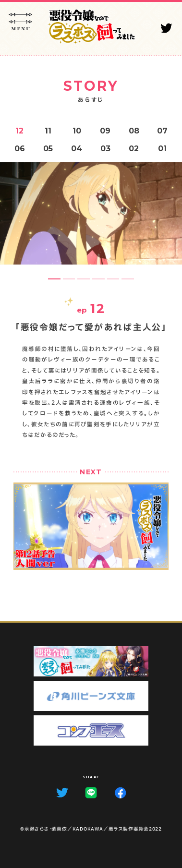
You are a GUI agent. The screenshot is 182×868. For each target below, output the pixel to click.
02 (134, 149)
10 (77, 131)
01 (162, 149)
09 (105, 131)
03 (105, 149)
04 (77, 149)
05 (48, 149)
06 (20, 149)
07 (162, 131)
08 (134, 131)
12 (19, 131)
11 (48, 131)
